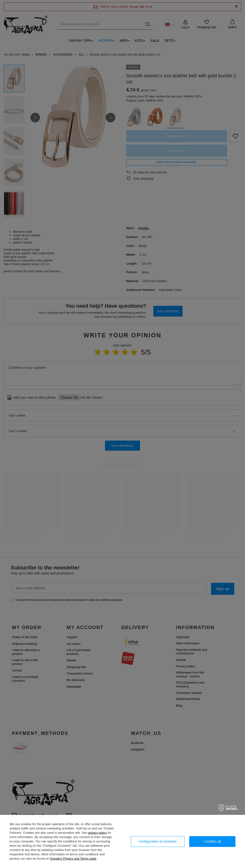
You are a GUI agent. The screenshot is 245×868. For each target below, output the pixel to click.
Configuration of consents (158, 841)
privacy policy (97, 833)
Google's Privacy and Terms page (73, 859)
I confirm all (212, 841)
